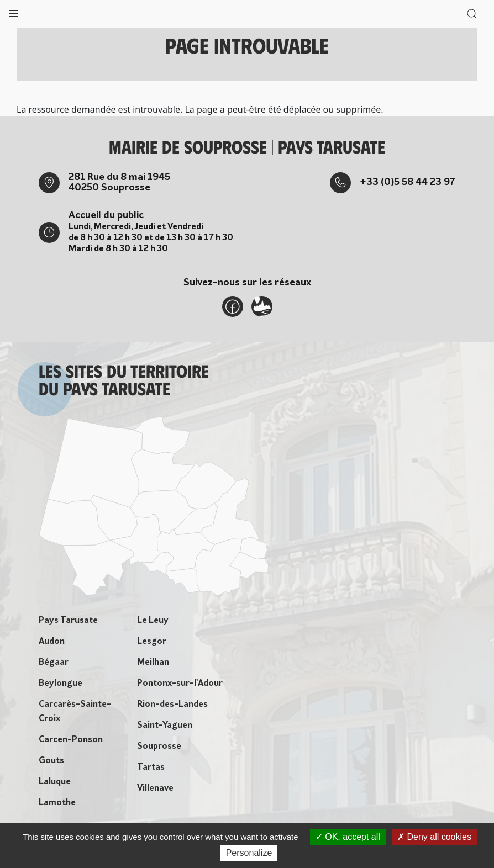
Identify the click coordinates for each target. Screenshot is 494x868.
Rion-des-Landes (172, 705)
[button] (14, 11)
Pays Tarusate (68, 621)
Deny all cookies (434, 837)
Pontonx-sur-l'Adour (180, 684)
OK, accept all (348, 837)
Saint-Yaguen (165, 726)
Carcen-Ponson (71, 740)
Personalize (249, 853)
